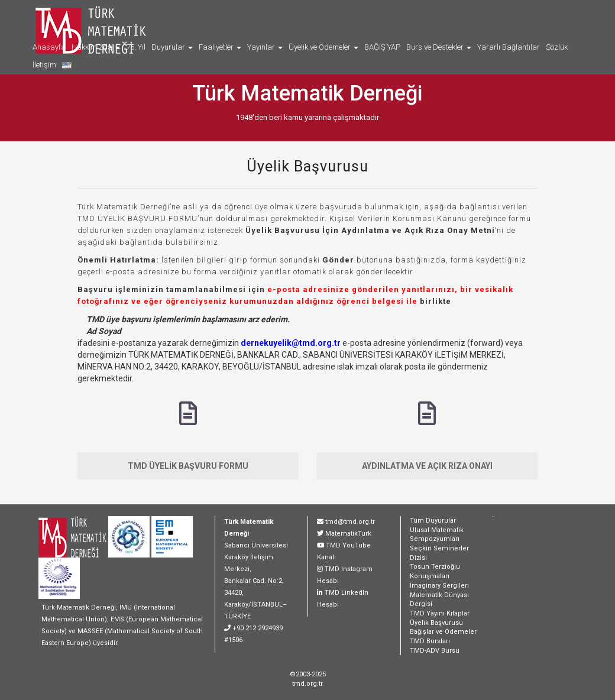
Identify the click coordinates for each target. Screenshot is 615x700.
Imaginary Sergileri (439, 586)
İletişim (44, 65)
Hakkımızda (96, 47)
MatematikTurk (348, 534)
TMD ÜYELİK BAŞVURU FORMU (188, 466)
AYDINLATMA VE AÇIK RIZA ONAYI (427, 466)
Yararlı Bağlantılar (509, 47)
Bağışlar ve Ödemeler (443, 632)
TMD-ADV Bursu (435, 651)
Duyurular (172, 47)
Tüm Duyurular (433, 521)
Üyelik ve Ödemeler (323, 47)
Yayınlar (265, 47)
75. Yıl (136, 47)
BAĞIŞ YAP (382, 47)
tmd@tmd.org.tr (350, 522)
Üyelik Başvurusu (307, 166)
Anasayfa (49, 47)
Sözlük (557, 47)
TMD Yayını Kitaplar (440, 613)
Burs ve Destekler (439, 47)
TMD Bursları (430, 641)
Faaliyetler (220, 47)
